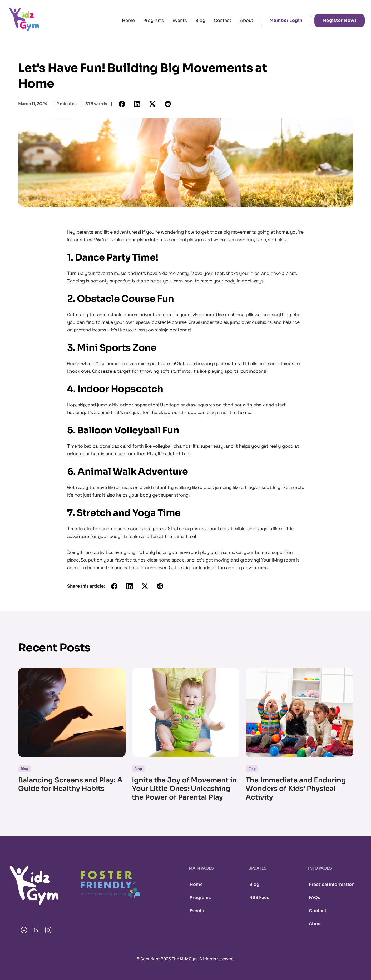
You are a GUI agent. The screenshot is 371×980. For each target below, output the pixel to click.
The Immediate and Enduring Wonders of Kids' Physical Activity (296, 789)
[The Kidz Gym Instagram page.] (48, 931)
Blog (200, 20)
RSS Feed (259, 898)
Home (128, 20)
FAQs (315, 898)
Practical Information (332, 884)
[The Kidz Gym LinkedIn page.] (36, 931)
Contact (223, 20)
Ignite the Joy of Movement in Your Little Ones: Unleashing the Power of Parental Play (184, 789)
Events (180, 20)
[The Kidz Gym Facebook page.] (24, 931)
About (247, 20)
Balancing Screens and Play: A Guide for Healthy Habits (70, 785)
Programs (154, 20)
